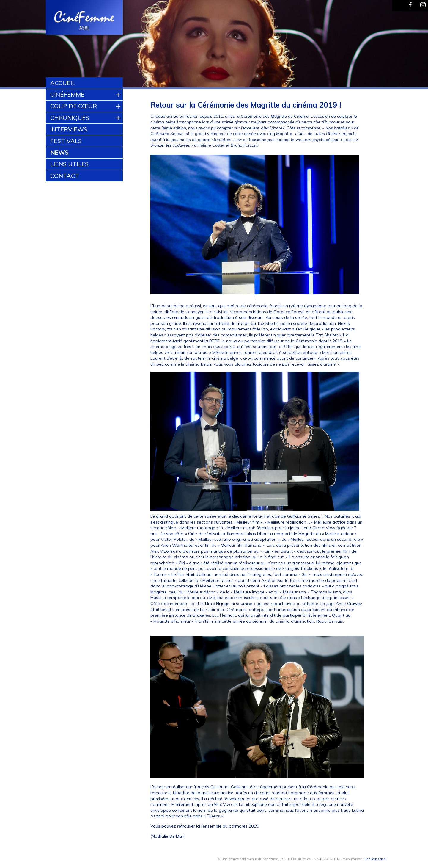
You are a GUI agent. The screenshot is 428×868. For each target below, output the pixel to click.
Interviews (69, 129)
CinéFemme (67, 94)
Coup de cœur (74, 106)
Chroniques (70, 118)
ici (198, 826)
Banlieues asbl (375, 859)
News (59, 152)
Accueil (63, 83)
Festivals (66, 141)
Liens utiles (69, 164)
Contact (65, 176)
